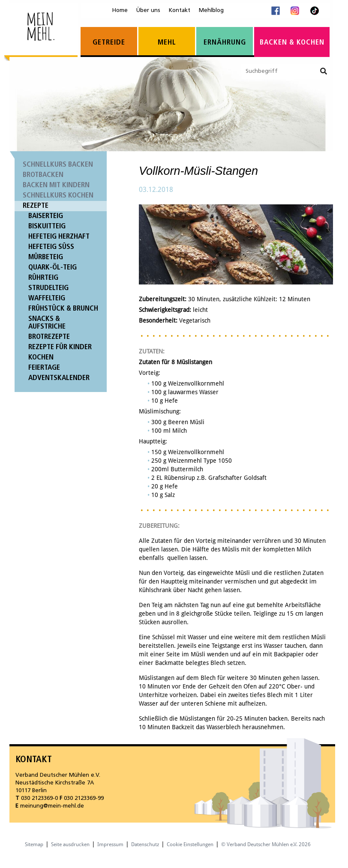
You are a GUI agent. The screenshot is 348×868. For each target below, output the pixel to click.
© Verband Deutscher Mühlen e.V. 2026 (266, 844)
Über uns (148, 10)
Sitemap (34, 844)
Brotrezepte (49, 337)
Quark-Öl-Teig (52, 268)
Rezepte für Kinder (60, 347)
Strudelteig (48, 288)
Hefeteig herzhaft (59, 237)
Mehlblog (211, 10)
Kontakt (180, 10)
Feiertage (44, 368)
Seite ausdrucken (70, 844)
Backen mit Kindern (56, 185)
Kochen (41, 358)
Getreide (109, 43)
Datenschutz (145, 844)
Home (120, 10)
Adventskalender (59, 378)
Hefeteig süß (51, 247)
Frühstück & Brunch (63, 309)
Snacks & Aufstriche (47, 323)
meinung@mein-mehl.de (52, 806)
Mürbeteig (46, 257)
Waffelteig (47, 298)
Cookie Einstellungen (190, 844)
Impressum (110, 844)
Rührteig (43, 278)
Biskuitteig (47, 226)
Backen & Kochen (292, 43)
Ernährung (225, 43)
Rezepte (36, 206)
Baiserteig (46, 216)
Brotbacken (43, 175)
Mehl (167, 43)
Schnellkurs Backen (58, 165)
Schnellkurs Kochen (58, 196)
